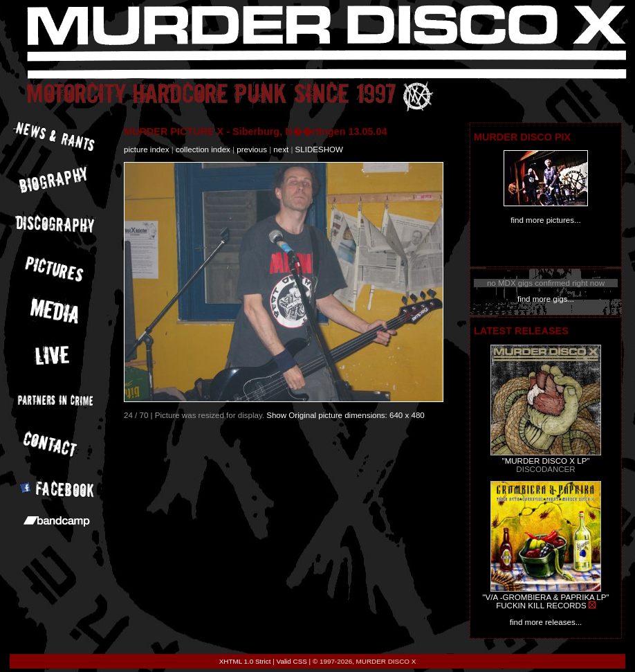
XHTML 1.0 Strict (245, 661)
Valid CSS (292, 661)
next (281, 149)
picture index (146, 149)
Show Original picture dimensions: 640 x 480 (346, 415)
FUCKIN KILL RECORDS (541, 606)
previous (252, 149)
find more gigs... (546, 299)
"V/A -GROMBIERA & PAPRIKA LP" (545, 597)
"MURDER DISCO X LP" (546, 461)
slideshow (319, 149)
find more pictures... (545, 220)
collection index (203, 149)
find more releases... (546, 622)
